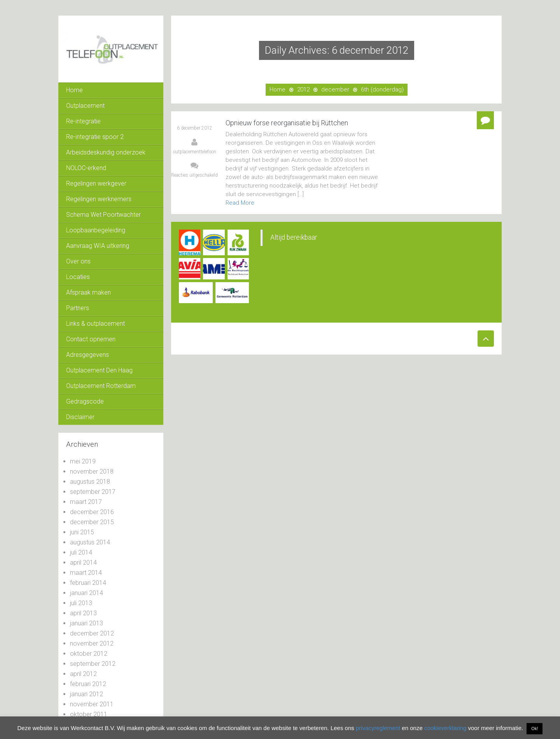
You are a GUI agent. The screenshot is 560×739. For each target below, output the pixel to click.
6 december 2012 (195, 128)
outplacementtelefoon (195, 152)
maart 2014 (86, 573)
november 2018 (92, 471)
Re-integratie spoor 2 (95, 137)
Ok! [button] (535, 728)
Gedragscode (85, 401)
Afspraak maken (88, 292)
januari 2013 (87, 623)
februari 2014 (88, 583)
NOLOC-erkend (86, 168)
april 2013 (83, 613)
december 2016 (92, 512)
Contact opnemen (91, 339)
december (335, 90)
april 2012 (83, 674)
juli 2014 (81, 552)
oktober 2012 (89, 654)
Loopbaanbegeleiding (96, 230)
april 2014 (83, 563)
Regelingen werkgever (96, 183)
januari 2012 (87, 694)
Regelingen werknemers (99, 199)
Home (74, 90)
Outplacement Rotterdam (101, 386)
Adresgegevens (87, 355)
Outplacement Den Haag (99, 370)
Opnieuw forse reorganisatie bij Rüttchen (287, 123)
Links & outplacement (95, 324)
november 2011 (92, 704)
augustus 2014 (90, 542)
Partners (78, 308)
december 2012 (92, 633)
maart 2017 (86, 502)
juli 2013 (81, 603)
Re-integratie (83, 121)
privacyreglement (378, 728)
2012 (303, 90)
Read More (240, 203)
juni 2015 (82, 532)
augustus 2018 (90, 482)
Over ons (78, 261)
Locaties (78, 277)
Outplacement (85, 106)
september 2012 (93, 664)
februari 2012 (88, 684)
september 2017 (93, 492)
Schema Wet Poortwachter (103, 215)
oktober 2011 (89, 714)
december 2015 (92, 522)
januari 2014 (87, 593)
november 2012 (92, 643)
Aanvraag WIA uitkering (98, 246)
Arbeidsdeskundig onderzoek (106, 152)
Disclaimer (80, 417)
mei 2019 (83, 461)
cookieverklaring (445, 728)
